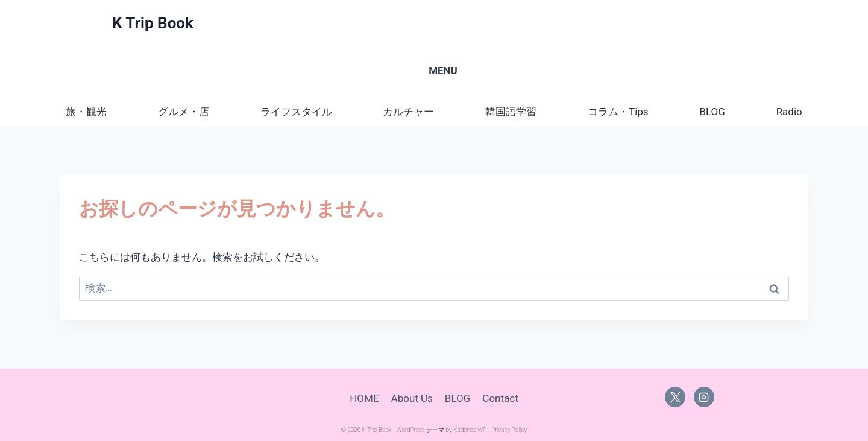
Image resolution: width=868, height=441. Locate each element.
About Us (412, 398)
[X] (675, 397)
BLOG (712, 112)
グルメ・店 (184, 112)
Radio (789, 112)
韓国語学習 (511, 112)
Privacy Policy (509, 430)
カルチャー (408, 112)
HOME (364, 398)
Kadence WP (470, 430)
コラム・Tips (618, 112)
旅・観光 (86, 112)
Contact (500, 398)
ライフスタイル (296, 112)
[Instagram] (704, 397)
